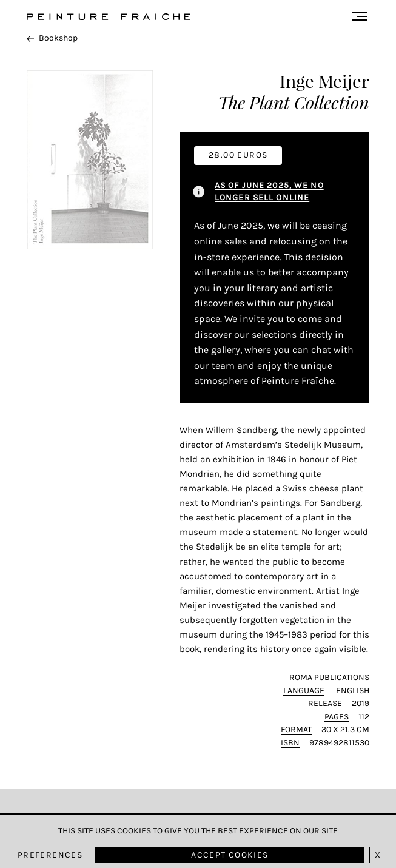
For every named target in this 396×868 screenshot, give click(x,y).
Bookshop (52, 38)
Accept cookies (230, 855)
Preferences (50, 855)
